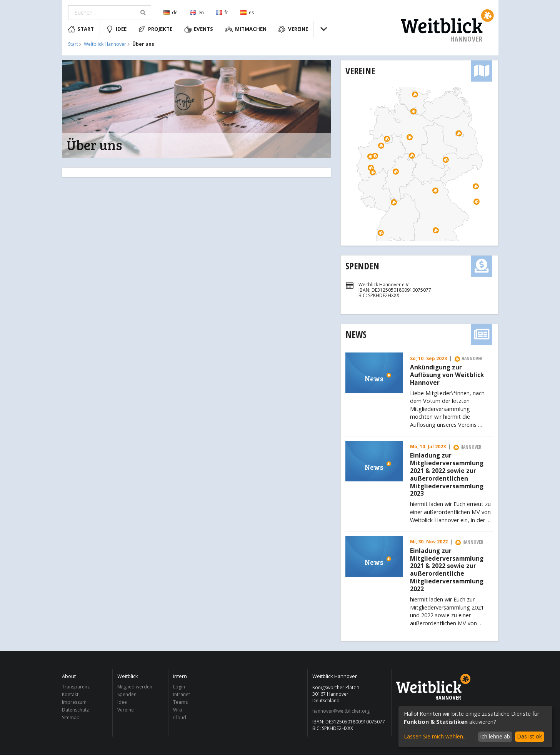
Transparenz (76, 687)
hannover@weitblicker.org (341, 711)
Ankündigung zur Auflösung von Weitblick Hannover (447, 375)
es (247, 13)
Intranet (182, 694)
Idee (116, 29)
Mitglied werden (135, 687)
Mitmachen (246, 29)
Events (199, 29)
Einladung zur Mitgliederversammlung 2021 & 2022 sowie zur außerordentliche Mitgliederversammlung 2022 (447, 570)
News (356, 334)
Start (81, 29)
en (197, 13)
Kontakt (70, 694)
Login (179, 687)
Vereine (293, 29)
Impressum (74, 702)
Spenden (362, 266)
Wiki (177, 710)
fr (222, 13)
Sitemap (71, 717)
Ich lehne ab (495, 736)
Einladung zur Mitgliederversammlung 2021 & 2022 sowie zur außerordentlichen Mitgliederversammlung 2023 (447, 475)
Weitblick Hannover (105, 44)
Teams (180, 702)
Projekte (155, 29)
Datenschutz (75, 710)
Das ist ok (529, 736)
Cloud (180, 717)
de (171, 13)
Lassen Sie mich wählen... (435, 736)
